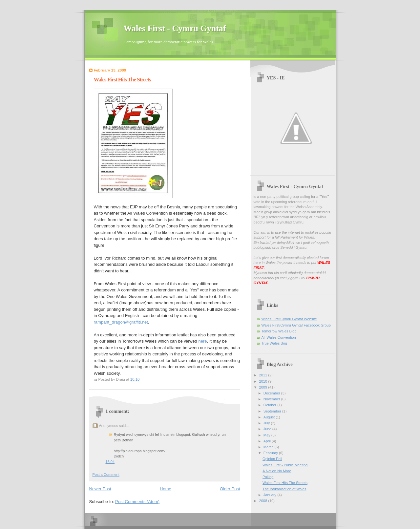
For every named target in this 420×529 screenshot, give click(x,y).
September (273, 411)
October (270, 405)
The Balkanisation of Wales (284, 489)
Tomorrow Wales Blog (279, 331)
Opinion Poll (272, 459)
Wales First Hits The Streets (285, 483)
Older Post (230, 489)
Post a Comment (106, 475)
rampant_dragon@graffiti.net (121, 322)
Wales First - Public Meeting (285, 465)
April (268, 441)
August (270, 417)
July (267, 423)
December (272, 393)
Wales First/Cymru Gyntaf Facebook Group (296, 325)
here (202, 341)
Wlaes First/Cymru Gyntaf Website (289, 319)
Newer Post (100, 489)
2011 (264, 375)
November (272, 399)
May (267, 435)
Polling (268, 477)
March (269, 447)
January (270, 495)
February (271, 453)
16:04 (110, 462)
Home (166, 489)
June (268, 429)
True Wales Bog (274, 343)
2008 (264, 501)
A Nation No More (277, 471)
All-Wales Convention (279, 337)
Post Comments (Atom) (137, 502)
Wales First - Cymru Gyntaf (175, 28)
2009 (264, 387)
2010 (264, 381)
